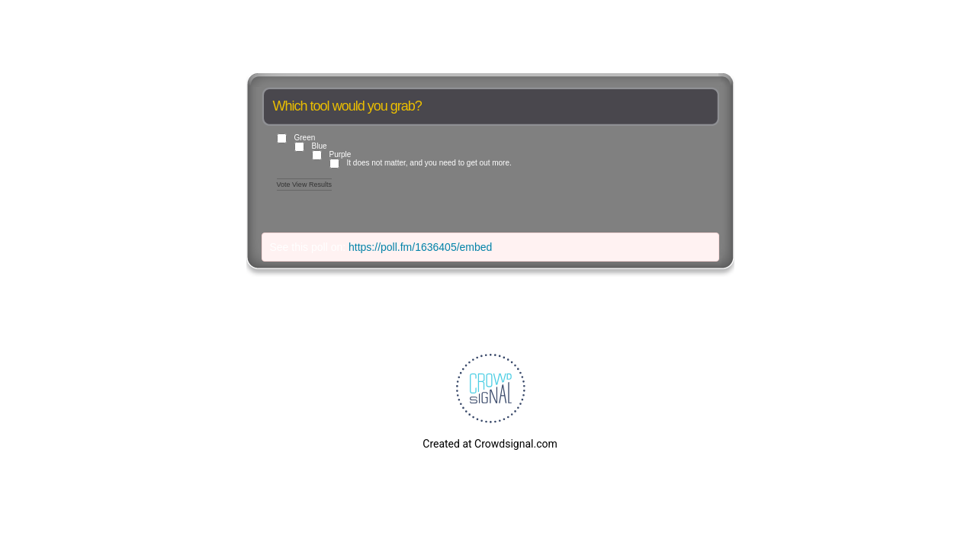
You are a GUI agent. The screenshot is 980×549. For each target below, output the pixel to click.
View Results (312, 185)
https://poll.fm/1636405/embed (420, 247)
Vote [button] (285, 185)
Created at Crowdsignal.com (490, 444)
